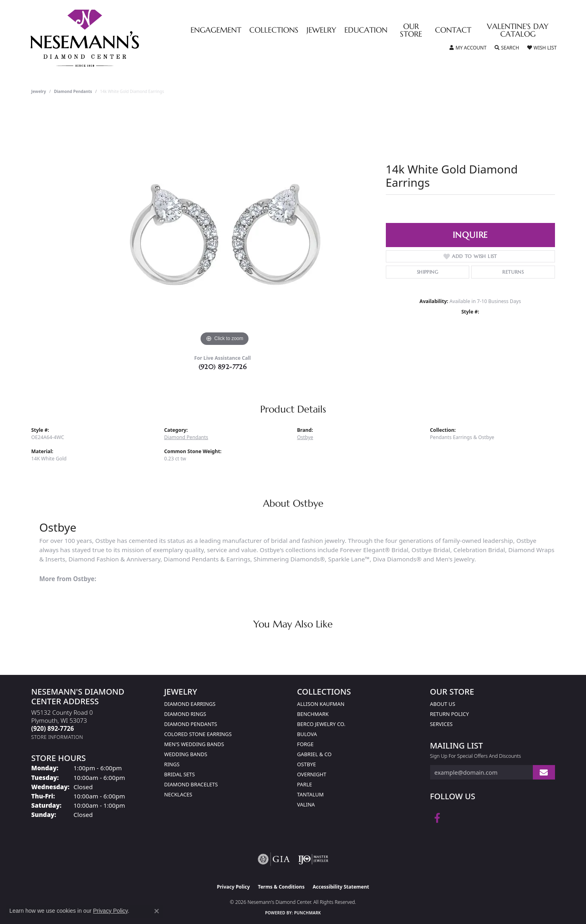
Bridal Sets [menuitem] (180, 774)
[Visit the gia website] (274, 859)
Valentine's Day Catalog (518, 31)
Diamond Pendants (73, 91)
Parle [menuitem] (305, 784)
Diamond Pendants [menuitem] (191, 724)
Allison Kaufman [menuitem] (321, 704)
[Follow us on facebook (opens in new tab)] (437, 818)
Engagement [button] (216, 30)
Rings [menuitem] (172, 764)
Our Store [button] (411, 31)
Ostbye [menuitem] (307, 764)
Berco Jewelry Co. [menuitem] (321, 724)
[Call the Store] (53, 728)
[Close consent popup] (157, 911)
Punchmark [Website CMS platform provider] (307, 913)
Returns (513, 272)
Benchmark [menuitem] (313, 714)
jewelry (39, 91)
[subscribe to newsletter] (544, 772)
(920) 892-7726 (223, 367)
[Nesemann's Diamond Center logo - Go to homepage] (110, 38)
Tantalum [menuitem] (311, 794)
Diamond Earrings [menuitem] (190, 704)
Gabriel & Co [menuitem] (315, 754)
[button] (468, 48)
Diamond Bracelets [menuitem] (191, 784)
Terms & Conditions (281, 887)
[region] (225, 227)
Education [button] (366, 30)
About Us (443, 704)
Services (441, 724)
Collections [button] (274, 30)
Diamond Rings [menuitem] (185, 714)
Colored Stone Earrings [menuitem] (198, 734)
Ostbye (305, 437)
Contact (453, 30)
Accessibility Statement (341, 887)
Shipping (428, 272)
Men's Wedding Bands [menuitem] (194, 744)
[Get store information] (57, 737)
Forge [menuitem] (305, 744)
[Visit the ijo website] (313, 859)
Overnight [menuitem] (312, 774)
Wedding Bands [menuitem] (186, 754)
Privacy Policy (234, 887)
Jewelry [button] (321, 30)
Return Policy (450, 714)
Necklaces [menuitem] (178, 794)
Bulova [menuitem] (307, 734)
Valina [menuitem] (306, 804)
